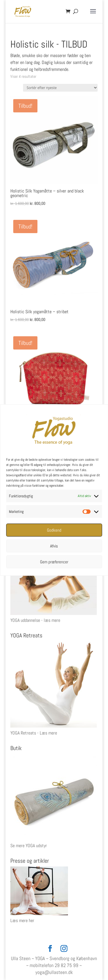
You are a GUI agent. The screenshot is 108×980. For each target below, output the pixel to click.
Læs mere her (22, 920)
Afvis (54, 546)
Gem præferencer (54, 562)
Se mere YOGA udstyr (29, 846)
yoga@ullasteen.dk (54, 972)
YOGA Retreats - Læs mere (34, 733)
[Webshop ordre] (60, 88)
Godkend (54, 530)
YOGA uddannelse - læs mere (35, 620)
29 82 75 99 (67, 965)
